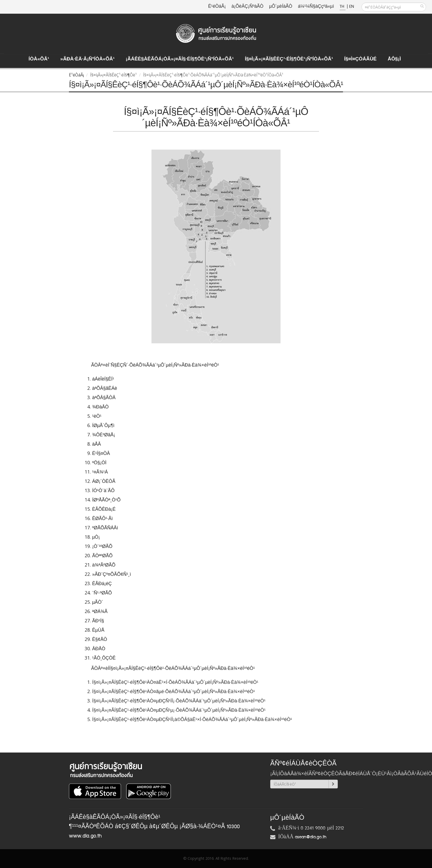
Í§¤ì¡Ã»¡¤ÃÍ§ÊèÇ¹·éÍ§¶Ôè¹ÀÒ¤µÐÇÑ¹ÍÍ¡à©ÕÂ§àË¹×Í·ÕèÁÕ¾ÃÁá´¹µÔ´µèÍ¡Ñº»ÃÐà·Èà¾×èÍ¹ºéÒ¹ (193, 719)
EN (351, 7)
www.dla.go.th (85, 836)
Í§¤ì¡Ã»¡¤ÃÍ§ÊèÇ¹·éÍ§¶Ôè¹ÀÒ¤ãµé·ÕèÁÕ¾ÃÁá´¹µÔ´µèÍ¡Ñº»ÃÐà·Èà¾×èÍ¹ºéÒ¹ (174, 692)
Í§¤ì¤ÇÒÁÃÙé (360, 59)
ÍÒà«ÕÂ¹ (39, 59)
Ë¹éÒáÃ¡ (217, 7)
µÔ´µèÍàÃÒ (281, 7)
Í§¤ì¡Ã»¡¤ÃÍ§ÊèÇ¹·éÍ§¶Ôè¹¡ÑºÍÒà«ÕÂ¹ (289, 59)
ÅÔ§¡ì (394, 59)
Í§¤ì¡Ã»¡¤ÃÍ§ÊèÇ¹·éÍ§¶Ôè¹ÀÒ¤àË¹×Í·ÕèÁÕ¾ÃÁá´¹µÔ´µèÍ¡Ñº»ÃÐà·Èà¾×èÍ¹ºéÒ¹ (176, 682)
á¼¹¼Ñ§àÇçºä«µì (316, 7)
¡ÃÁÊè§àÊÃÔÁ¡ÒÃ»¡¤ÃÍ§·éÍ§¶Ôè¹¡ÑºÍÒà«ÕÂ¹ (180, 59)
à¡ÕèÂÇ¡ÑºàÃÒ (247, 7)
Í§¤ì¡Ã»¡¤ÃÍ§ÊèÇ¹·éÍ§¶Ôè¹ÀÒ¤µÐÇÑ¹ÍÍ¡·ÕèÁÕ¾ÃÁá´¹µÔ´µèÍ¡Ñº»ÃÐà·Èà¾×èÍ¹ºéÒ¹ (179, 701)
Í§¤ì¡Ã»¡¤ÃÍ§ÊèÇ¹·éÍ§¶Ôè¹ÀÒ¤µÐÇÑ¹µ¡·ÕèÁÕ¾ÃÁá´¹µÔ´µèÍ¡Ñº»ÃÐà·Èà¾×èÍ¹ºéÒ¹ (179, 710)
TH (343, 7)
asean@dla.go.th (311, 837)
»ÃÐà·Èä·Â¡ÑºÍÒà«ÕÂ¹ (87, 59)
